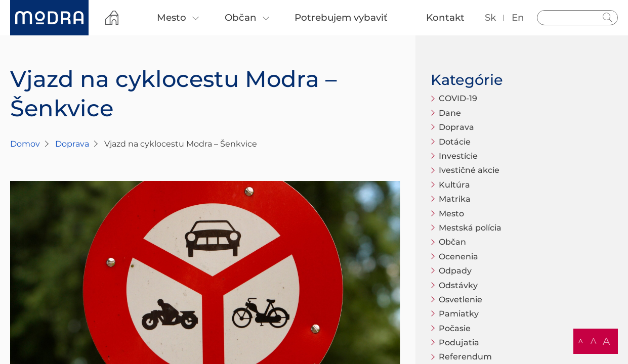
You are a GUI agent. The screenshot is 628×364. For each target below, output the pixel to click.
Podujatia (459, 343)
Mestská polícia (470, 228)
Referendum (465, 357)
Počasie (455, 328)
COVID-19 (458, 98)
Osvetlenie (460, 300)
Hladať (608, 18)
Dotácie (455, 142)
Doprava (72, 144)
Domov (25, 144)
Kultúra (454, 185)
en (518, 17)
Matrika (455, 199)
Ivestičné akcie (469, 170)
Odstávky (458, 285)
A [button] (581, 341)
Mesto (451, 214)
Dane (450, 113)
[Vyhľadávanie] (577, 18)
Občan (452, 242)
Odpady (455, 271)
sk (490, 17)
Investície (458, 156)
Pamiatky (459, 314)
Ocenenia (458, 257)
